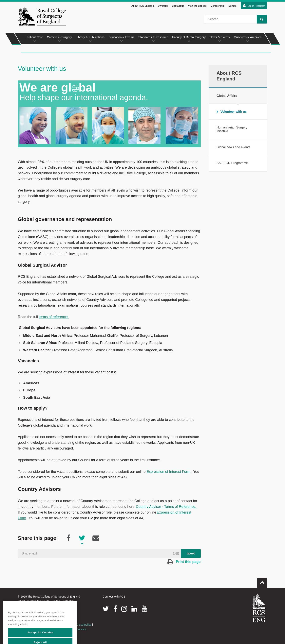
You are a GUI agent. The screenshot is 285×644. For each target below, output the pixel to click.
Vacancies (80, 630)
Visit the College (197, 7)
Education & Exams (121, 39)
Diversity (163, 7)
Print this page (184, 562)
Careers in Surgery (59, 39)
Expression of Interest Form (168, 472)
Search (260, 20)
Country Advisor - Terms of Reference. (167, 507)
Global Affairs (227, 96)
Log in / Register (254, 6)
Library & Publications (90, 39)
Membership (218, 7)
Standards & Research (153, 39)
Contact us (178, 7)
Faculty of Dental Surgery (189, 39)
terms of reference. (54, 317)
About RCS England (143, 7)
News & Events (220, 39)
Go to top (262, 582)
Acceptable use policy (78, 625)
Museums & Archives (248, 39)
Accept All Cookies (40, 639)
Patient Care (35, 39)
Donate (232, 7)
